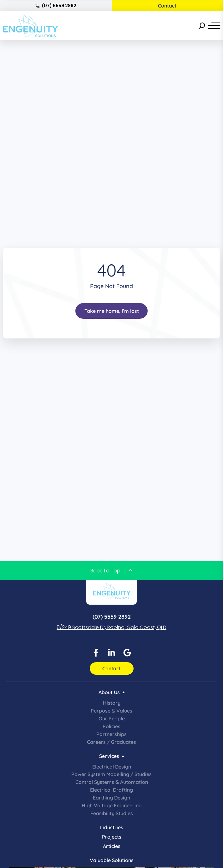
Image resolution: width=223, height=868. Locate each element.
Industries (112, 827)
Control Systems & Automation (112, 782)
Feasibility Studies (112, 813)
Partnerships (111, 734)
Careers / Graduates (111, 742)
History (112, 703)
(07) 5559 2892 (56, 6)
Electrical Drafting (111, 790)
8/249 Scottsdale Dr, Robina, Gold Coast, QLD (111, 627)
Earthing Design (111, 798)
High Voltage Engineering (112, 805)
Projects (112, 837)
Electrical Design (112, 767)
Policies (111, 726)
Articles (112, 846)
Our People (112, 718)
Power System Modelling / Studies (111, 774)
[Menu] (214, 26)
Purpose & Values (111, 711)
